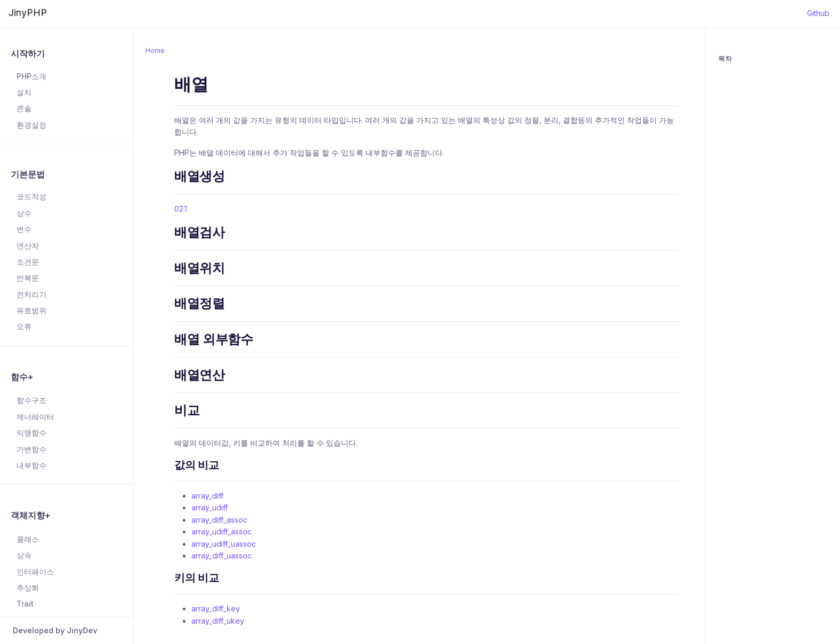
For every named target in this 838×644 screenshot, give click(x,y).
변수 (24, 229)
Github (818, 13)
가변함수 (32, 449)
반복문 (28, 278)
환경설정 (32, 125)
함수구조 (32, 400)
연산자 (28, 246)
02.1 (181, 209)
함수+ (22, 377)
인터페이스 (35, 572)
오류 (24, 326)
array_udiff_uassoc (224, 544)
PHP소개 (32, 76)
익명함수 (32, 433)
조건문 (28, 262)
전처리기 (32, 294)
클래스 (28, 539)
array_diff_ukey (218, 621)
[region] (67, 324)
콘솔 (24, 108)
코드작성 (32, 196)
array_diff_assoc (219, 520)
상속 (24, 555)
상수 (24, 213)
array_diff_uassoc (222, 556)
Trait (25, 604)
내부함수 (32, 465)
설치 (24, 92)
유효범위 (32, 310)
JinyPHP (28, 13)
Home (155, 51)
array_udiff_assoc (222, 532)
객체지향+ (30, 515)
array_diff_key (216, 608)
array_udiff (210, 507)
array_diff (207, 496)
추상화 (28, 588)
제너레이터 (35, 417)
